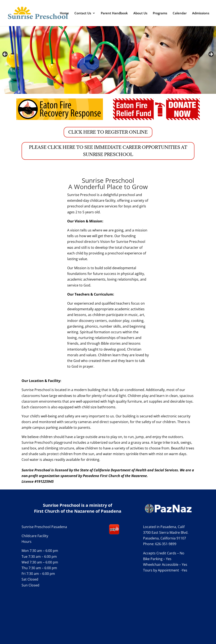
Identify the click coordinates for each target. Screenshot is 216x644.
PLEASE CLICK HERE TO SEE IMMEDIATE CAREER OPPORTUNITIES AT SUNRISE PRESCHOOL (108, 151)
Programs (160, 13)
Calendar (180, 13)
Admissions (201, 13)
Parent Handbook (114, 13)
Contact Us (83, 13)
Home (64, 13)
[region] (108, 55)
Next (211, 54)
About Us (140, 13)
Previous (5, 54)
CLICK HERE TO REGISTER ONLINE (108, 132)
